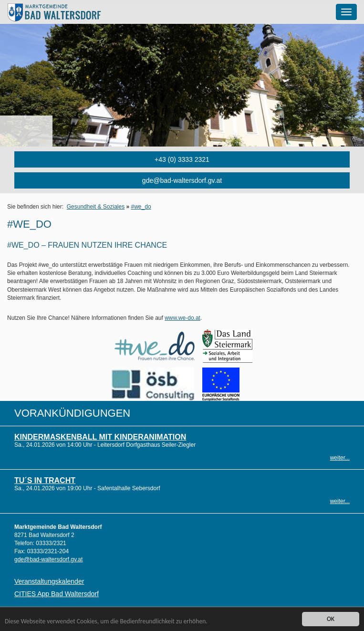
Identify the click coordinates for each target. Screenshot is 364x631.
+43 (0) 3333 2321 (182, 159)
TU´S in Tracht (45, 480)
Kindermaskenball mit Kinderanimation (100, 437)
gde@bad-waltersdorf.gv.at (182, 180)
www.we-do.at (182, 318)
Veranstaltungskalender (49, 581)
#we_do (141, 207)
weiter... (340, 458)
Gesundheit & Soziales (96, 207)
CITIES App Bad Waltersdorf (57, 594)
